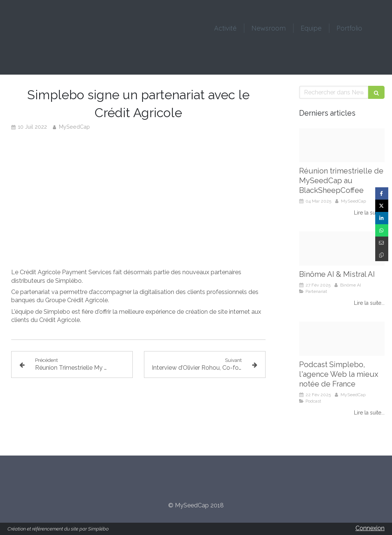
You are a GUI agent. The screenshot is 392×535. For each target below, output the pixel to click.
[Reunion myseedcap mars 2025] (342, 146)
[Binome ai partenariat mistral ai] (342, 248)
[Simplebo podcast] (342, 339)
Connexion (370, 528)
